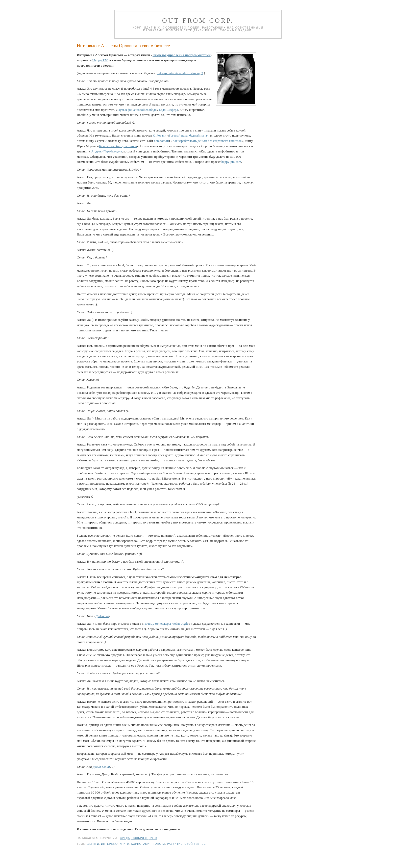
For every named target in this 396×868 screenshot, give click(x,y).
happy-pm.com (231, 162)
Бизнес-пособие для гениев (118, 146)
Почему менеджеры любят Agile (166, 624)
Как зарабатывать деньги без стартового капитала (207, 141)
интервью (109, 844)
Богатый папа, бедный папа (188, 135)
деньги (93, 844)
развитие (175, 844)
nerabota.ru (162, 141)
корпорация (142, 844)
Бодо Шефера (168, 110)
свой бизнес (195, 844)
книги (125, 844)
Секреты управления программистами (182, 55)
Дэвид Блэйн (101, 767)
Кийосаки (159, 135)
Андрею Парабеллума (106, 151)
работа (159, 844)
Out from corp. (198, 21)
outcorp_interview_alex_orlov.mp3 (180, 73)
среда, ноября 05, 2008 (139, 838)
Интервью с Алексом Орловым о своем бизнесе (123, 46)
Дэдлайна (102, 616)
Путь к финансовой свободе (137, 110)
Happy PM (100, 60)
